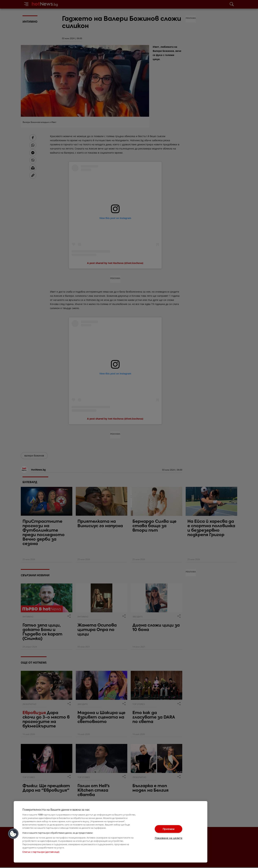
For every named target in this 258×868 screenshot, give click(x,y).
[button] (13, 834)
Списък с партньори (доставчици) (41, 852)
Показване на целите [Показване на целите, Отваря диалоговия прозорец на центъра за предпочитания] (169, 838)
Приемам (169, 829)
